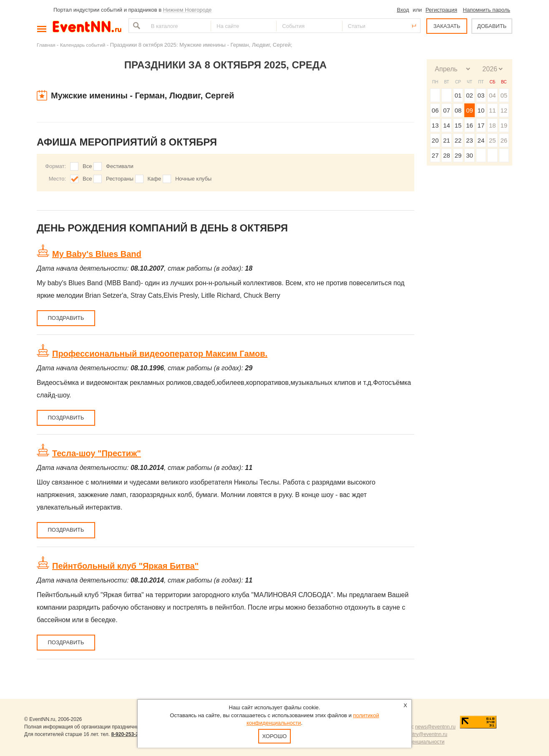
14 (447, 125)
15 (458, 125)
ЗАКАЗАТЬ (447, 26)
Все (87, 166)
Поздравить (66, 318)
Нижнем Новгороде (188, 10)
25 (492, 140)
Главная (46, 45)
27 (435, 155)
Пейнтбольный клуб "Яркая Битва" (125, 566)
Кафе (155, 179)
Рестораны (120, 179)
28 (447, 155)
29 (458, 155)
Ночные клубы (193, 179)
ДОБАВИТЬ (492, 26)
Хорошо (275, 736)
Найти (136, 26)
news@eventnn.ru (435, 727)
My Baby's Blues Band (97, 254)
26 (504, 140)
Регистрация (441, 10)
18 (492, 125)
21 (447, 140)
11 (492, 110)
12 (504, 110)
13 (435, 125)
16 (470, 125)
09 (470, 110)
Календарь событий (83, 45)
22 (458, 140)
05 (504, 95)
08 (458, 110)
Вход (403, 10)
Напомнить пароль (487, 10)
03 (481, 95)
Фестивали (120, 166)
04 (492, 95)
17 (481, 125)
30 (470, 155)
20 (435, 140)
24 (481, 140)
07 (447, 110)
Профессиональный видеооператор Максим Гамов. (160, 354)
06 (435, 110)
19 (504, 125)
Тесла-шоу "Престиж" (97, 453)
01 (458, 95)
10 (481, 110)
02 (470, 95)
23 (470, 140)
